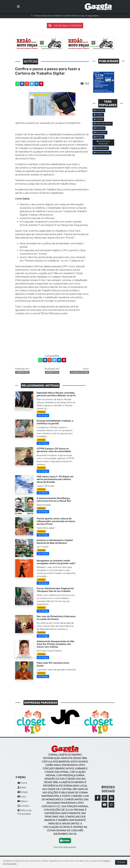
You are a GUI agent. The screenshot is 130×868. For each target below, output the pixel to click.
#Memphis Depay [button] (102, 153)
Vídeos (23, 801)
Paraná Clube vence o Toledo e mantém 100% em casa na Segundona (66, 16)
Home (22, 783)
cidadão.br (61, 231)
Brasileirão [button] (100, 133)
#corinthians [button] (101, 148)
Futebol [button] (98, 115)
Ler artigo (43, 415)
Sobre (22, 787)
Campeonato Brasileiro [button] (103, 142)
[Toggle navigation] (18, 7)
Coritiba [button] (98, 119)
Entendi (121, 862)
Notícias (41, 412)
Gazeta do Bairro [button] (103, 124)
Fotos (22, 797)
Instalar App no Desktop (65, 25)
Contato (23, 806)
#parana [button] (99, 137)
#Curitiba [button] (99, 110)
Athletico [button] (99, 128)
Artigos (23, 792)
